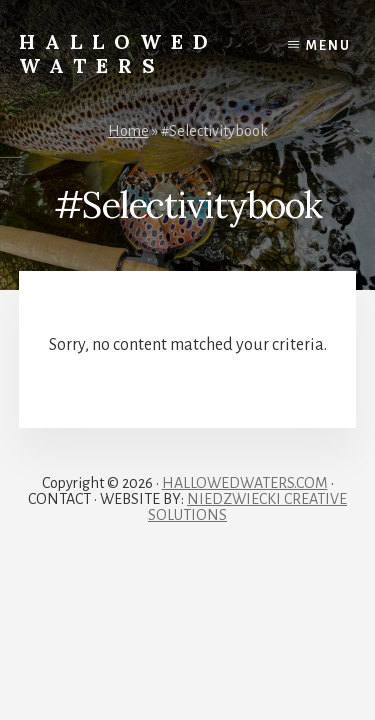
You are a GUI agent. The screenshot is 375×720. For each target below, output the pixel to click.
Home (128, 131)
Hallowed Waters (118, 53)
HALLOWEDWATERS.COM (245, 483)
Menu (328, 46)
